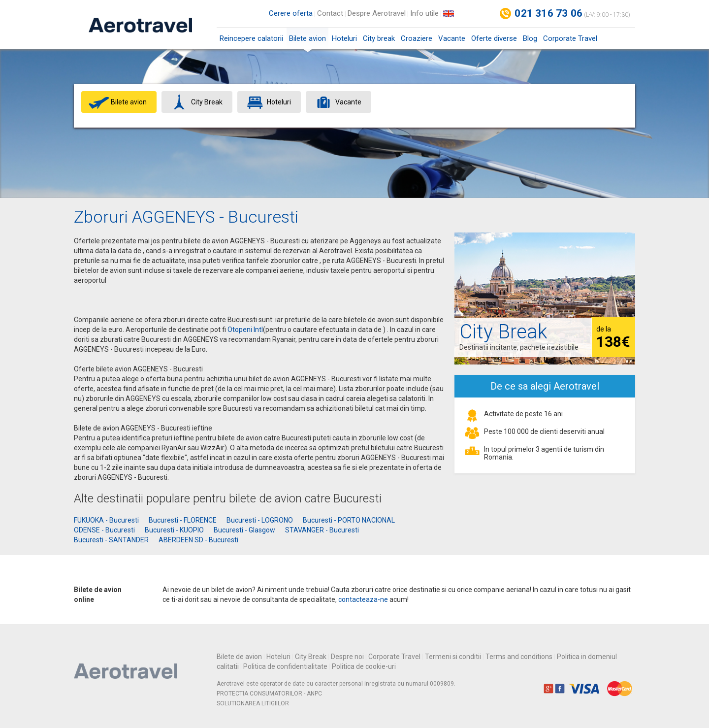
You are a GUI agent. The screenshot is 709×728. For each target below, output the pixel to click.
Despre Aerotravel (377, 13)
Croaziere (417, 38)
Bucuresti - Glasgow (244, 530)
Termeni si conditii (453, 657)
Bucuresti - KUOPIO (174, 530)
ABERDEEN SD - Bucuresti (198, 540)
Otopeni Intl (245, 330)
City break (379, 38)
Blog (530, 38)
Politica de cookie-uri (364, 666)
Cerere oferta (291, 13)
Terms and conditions (519, 657)
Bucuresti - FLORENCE (183, 520)
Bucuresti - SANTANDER (111, 540)
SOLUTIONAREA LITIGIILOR (253, 703)
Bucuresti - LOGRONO (260, 520)
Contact (330, 13)
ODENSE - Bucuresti (104, 530)
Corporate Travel (570, 38)
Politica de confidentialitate (285, 666)
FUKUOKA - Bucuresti (106, 520)
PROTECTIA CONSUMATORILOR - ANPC (269, 694)
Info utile (424, 13)
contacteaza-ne (363, 599)
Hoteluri (344, 38)
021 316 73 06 (548, 13)
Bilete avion (307, 42)
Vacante (452, 38)
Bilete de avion (239, 657)
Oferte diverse (494, 38)
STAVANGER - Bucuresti (322, 530)
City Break (311, 657)
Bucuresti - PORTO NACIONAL (349, 520)
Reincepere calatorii (251, 38)
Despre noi (347, 657)
